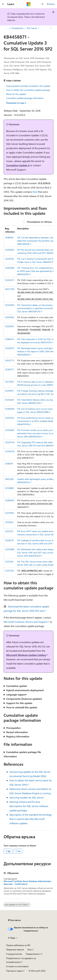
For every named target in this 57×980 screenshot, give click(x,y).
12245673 (10, 280)
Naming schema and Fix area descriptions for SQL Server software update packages (29, 806)
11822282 (9, 479)
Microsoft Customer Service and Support (25, 622)
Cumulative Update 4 (18, 165)
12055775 (10, 360)
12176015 (9, 522)
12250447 (10, 400)
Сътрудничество (14, 954)
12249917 (9, 391)
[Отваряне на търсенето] (43, 4)
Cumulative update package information (25, 98)
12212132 (9, 531)
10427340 (10, 289)
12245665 (10, 250)
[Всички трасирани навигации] (6, 28)
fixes (35, 192)
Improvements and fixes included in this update (28, 86)
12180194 (9, 237)
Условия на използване (17, 966)
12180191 (9, 464)
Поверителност (33, 954)
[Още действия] (51, 28)
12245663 (10, 317)
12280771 (9, 369)
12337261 (9, 571)
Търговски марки (14, 971)
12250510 (9, 259)
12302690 (10, 268)
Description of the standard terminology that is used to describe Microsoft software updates (31, 819)
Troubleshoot (17, 28)
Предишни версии (15, 949)
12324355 (10, 418)
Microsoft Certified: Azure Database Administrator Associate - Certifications (27, 883)
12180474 (9, 339)
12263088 (10, 549)
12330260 (10, 430)
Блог (30, 949)
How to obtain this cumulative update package (28, 90)
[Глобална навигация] (3, 4)
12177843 (9, 382)
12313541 (9, 562)
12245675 (10, 348)
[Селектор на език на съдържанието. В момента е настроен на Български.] (14, 920)
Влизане (51, 4)
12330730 (10, 442)
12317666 (9, 513)
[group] (28, 401)
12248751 (9, 540)
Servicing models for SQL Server (27, 797)
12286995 (10, 500)
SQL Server (32, 28)
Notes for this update (16, 94)
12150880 (9, 488)
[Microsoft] (29, 4)
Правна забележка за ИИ (18, 945)
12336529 (10, 451)
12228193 (9, 326)
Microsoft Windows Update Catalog (26, 655)
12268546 (10, 409)
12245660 (10, 305)
